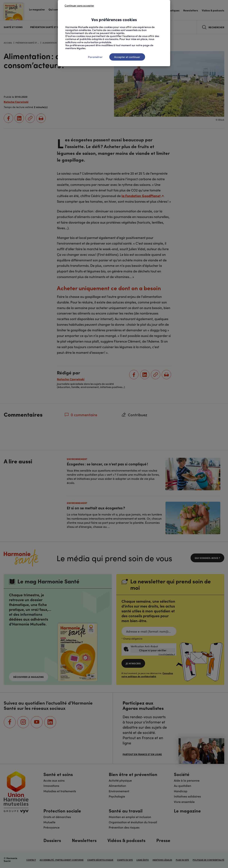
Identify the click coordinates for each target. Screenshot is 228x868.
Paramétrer (95, 57)
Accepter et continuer (127, 57)
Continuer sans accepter (79, 5)
